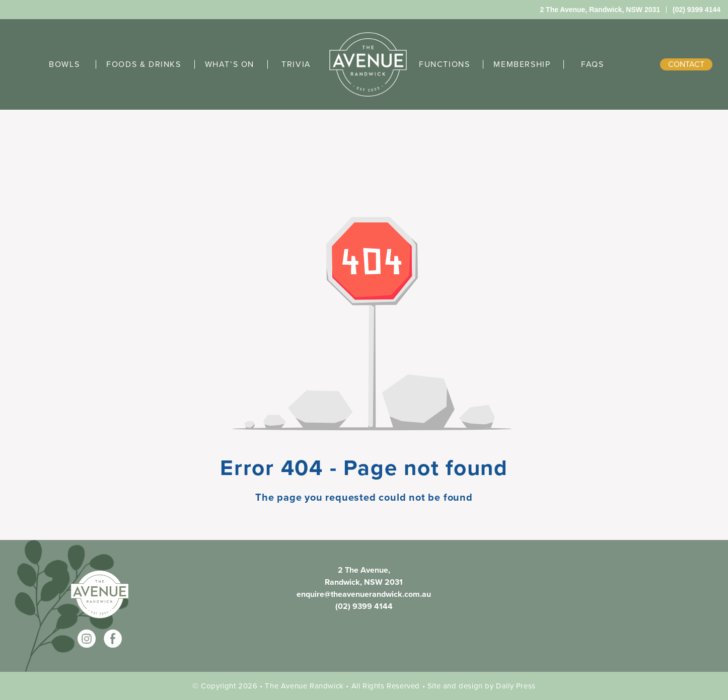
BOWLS (64, 64)
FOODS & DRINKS (143, 64)
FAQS (592, 64)
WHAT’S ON (230, 64)
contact (686, 64)
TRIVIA (296, 64)
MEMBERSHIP (522, 64)
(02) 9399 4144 (364, 606)
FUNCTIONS (444, 64)
